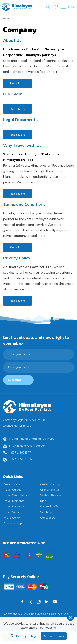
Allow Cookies (54, 636)
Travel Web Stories (16, 495)
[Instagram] (39, 602)
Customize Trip (50, 484)
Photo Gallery (12, 518)
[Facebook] (22, 602)
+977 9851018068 (21, 459)
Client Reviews (50, 490)
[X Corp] (30, 602)
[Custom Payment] (38, 587)
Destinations (11, 484)
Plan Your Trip (12, 523)
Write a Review (51, 495)
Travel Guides (12, 490)
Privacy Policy (23, 636)
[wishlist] (55, 7)
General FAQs (49, 506)
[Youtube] (55, 602)
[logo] (38, 407)
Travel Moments (14, 501)
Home (7, 19)
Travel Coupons (14, 506)
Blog (43, 501)
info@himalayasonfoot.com (28, 446)
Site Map (46, 512)
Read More (18, 83)
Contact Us (48, 518)
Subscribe (18, 380)
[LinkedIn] (47, 602)
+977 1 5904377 (20, 453)
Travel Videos (12, 512)
